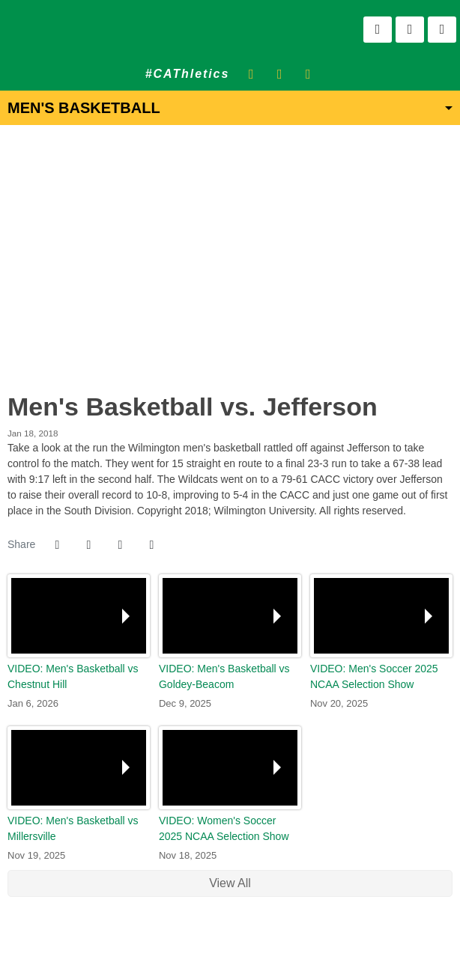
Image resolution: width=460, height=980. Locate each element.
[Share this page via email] (120, 545)
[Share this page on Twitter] (88, 545)
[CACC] (258, 942)
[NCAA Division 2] (239, 942)
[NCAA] (221, 942)
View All (230, 883)
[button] (151, 545)
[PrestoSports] (277, 942)
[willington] (202, 942)
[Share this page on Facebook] (57, 545)
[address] (183, 942)
